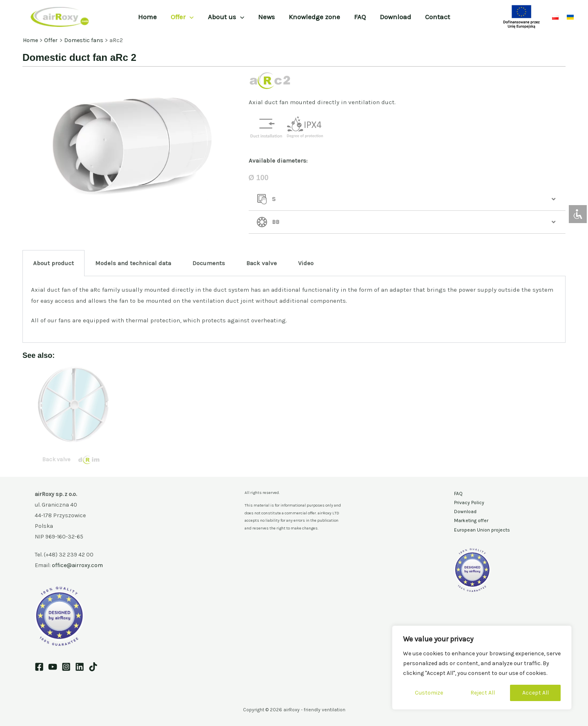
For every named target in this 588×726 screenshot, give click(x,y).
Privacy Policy (469, 503)
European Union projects (482, 530)
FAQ (360, 17)
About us (226, 17)
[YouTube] (53, 667)
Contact (438, 17)
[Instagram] (66, 667)
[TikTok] (93, 667)
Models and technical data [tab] (133, 263)
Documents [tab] (209, 263)
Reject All (483, 693)
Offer (182, 17)
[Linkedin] (80, 667)
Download (395, 17)
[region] (482, 668)
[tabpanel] (294, 310)
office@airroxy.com (77, 565)
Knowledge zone (314, 17)
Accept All (536, 693)
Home (147, 17)
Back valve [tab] (262, 263)
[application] (189, 17)
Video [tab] (306, 263)
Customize (429, 693)
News (266, 17)
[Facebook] (39, 667)
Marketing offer (471, 520)
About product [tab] (53, 263)
